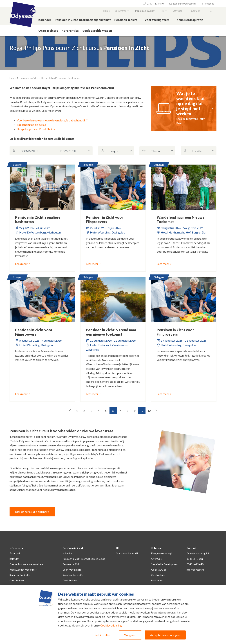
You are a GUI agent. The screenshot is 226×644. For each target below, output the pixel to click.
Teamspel (15, 553)
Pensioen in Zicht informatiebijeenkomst (83, 20)
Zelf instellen (102, 635)
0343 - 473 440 (154, 4)
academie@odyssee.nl (183, 4)
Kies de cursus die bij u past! (32, 512)
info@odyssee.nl (195, 570)
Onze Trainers (48, 31)
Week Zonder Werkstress (23, 570)
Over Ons (156, 559)
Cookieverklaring (111, 625)
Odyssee (179, 11)
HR (164, 11)
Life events (122, 11)
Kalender (45, 20)
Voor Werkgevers (159, 20)
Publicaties (157, 580)
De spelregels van (28, 129)
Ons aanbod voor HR (127, 553)
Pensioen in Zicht (145, 11)
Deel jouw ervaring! (162, 553)
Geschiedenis (158, 575)
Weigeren (130, 635)
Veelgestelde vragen (97, 31)
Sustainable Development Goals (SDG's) (165, 567)
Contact (197, 11)
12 (149, 411)
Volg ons (208, 4)
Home (107, 11)
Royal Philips (47, 129)
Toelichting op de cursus (32, 125)
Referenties (70, 31)
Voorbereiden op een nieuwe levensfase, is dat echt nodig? (52, 120)
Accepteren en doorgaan (165, 635)
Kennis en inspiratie (190, 20)
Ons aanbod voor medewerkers (26, 564)
